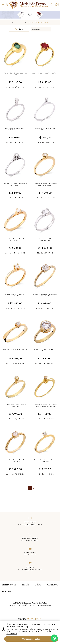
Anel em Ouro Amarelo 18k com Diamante (15, 406)
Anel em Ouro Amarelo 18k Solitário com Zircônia (15, 461)
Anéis (27, 23)
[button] (41, 29)
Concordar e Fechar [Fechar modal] (31, 639)
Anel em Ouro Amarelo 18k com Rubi (45, 73)
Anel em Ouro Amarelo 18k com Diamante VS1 (45, 461)
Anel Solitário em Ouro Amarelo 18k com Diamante (15, 350)
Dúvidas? (7, 5)
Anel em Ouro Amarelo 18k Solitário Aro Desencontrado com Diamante (45, 406)
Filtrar (19, 29)
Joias (21, 23)
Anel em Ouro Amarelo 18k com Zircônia (45, 350)
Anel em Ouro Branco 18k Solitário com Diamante (15, 184)
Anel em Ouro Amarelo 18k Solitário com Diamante (15, 240)
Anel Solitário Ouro (39, 23)
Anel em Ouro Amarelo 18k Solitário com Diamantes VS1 (45, 184)
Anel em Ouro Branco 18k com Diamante (45, 129)
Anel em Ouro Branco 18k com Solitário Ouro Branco (15, 129)
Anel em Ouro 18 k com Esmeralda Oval (15, 74)
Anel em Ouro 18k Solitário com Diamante (15, 295)
